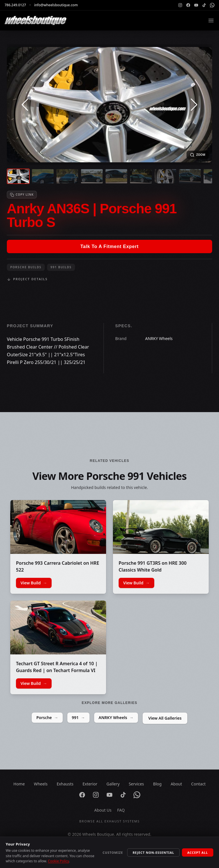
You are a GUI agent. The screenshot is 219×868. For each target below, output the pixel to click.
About (177, 784)
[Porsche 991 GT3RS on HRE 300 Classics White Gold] (161, 527)
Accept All (198, 852)
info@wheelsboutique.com (56, 5)
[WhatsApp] (212, 5)
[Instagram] (180, 5)
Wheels (41, 784)
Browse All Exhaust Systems (109, 821)
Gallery (113, 784)
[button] (25, 105)
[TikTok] (204, 5)
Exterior (90, 784)
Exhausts (65, 784)
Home (19, 784)
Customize (113, 852)
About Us (103, 810)
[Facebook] (188, 5)
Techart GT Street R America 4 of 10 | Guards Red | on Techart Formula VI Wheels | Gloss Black (57, 670)
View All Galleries (165, 718)
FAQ (121, 810)
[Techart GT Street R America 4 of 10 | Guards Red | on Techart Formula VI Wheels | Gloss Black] (58, 628)
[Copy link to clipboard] (22, 195)
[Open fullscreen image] (198, 155)
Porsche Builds (26, 267)
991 (78, 718)
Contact (198, 784)
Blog (157, 784)
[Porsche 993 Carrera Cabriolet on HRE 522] (58, 527)
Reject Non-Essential (153, 852)
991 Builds (61, 267)
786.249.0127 (15, 5)
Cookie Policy (58, 861)
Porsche (47, 718)
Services (136, 784)
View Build (34, 583)
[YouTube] (196, 5)
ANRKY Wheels (116, 718)
